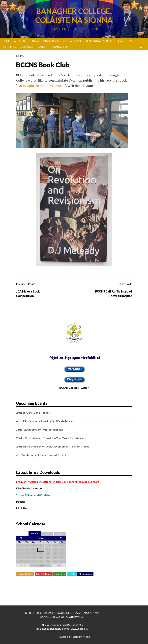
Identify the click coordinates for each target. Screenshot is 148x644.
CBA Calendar (72, 41)
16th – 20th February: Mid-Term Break (39, 429)
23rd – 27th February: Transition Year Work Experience (50, 438)
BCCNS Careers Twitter (74, 388)
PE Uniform (23, 508)
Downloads (51, 41)
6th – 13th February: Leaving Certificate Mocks (45, 421)
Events (72, 574)
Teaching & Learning (99, 41)
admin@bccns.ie (53, 629)
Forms (35, 41)
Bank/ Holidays (44, 574)
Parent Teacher (25, 574)
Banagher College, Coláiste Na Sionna (74, 16)
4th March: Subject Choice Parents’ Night (41, 455)
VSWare (74, 369)
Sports (133, 41)
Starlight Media (81, 637)
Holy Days (60, 574)
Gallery (43, 47)
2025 (23, 566)
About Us (20, 41)
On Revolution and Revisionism (41, 86)
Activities (9, 47)
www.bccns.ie (79, 629)
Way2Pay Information (30, 488)
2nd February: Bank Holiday (33, 413)
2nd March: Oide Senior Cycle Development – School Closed (53, 446)
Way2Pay (74, 379)
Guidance (27, 47)
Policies (21, 502)
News (120, 41)
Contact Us (60, 47)
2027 (59, 566)
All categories (85, 574)
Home (6, 41)
